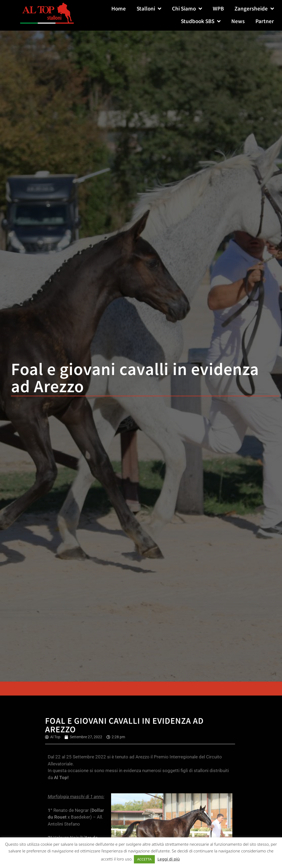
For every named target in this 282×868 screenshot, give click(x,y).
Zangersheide (254, 9)
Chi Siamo (187, 9)
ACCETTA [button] (144, 859)
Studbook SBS (201, 22)
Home (119, 9)
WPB (218, 9)
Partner (265, 21)
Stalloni (149, 9)
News (238, 21)
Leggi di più (169, 859)
